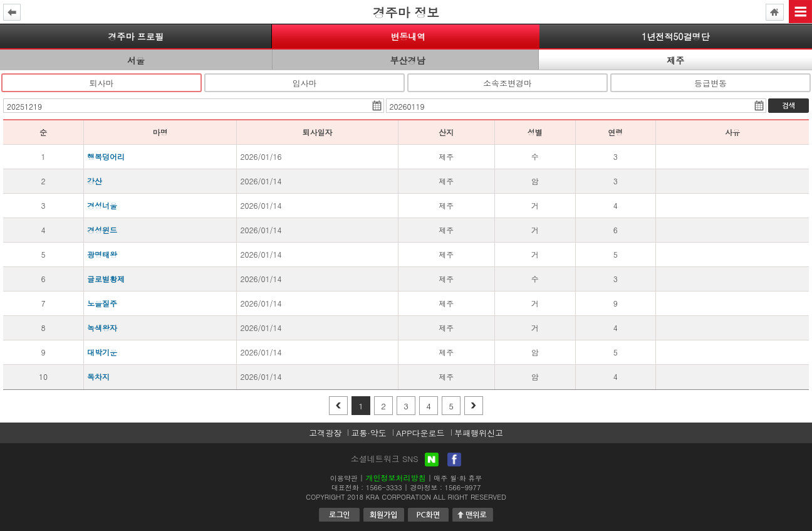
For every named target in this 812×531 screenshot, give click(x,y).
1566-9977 (463, 487)
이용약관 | (347, 478)
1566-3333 (384, 487)
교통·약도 (368, 433)
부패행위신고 (479, 433)
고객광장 (325, 433)
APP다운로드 (420, 433)
